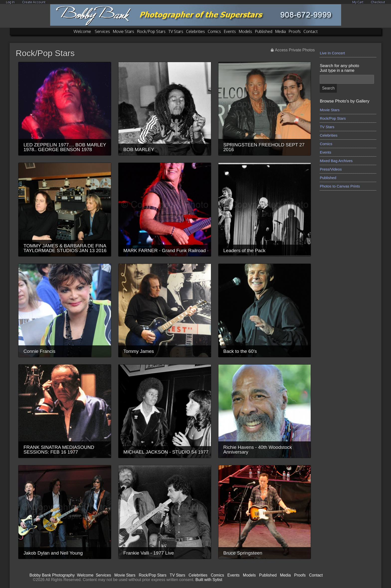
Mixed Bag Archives (336, 161)
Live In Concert (332, 53)
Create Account (34, 2)
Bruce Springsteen (243, 553)
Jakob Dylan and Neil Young (53, 553)
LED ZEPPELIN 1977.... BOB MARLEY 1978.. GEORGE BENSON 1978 (65, 147)
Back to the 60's (240, 351)
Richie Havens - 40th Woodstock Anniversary (258, 450)
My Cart (358, 2)
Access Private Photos (295, 50)
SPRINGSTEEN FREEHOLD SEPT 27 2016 (264, 147)
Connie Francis (39, 351)
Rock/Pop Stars (151, 31)
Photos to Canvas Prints (340, 186)
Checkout (378, 2)
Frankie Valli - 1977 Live (149, 553)
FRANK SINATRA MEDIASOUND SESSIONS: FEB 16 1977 (59, 450)
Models (245, 31)
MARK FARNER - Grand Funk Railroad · (166, 250)
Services (102, 31)
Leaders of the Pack (244, 250)
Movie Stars (123, 31)
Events (230, 31)
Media (280, 31)
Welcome (82, 31)
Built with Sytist (209, 580)
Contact (311, 31)
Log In (10, 2)
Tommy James (139, 351)
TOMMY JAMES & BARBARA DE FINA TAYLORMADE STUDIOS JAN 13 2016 (65, 248)
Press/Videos (331, 169)
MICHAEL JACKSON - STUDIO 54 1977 (166, 452)
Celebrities (195, 31)
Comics (214, 31)
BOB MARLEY (139, 149)
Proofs (295, 31)
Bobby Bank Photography (52, 575)
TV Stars (176, 31)
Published (264, 31)
